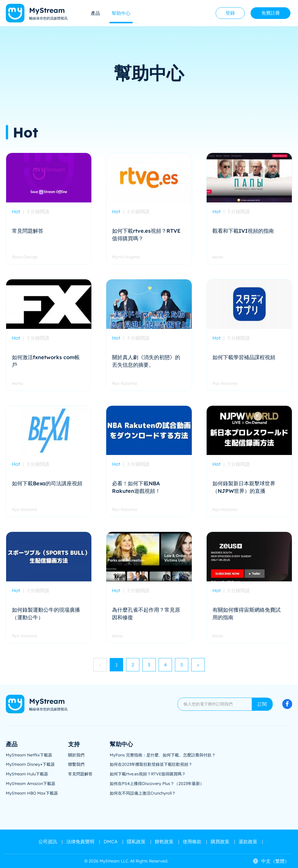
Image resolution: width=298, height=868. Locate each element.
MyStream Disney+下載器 (30, 764)
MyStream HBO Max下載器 (32, 793)
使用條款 (192, 841)
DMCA (111, 841)
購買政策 (220, 841)
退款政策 (248, 841)
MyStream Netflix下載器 (29, 755)
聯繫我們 (76, 764)
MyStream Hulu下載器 (27, 774)
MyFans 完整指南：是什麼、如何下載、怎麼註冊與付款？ (163, 755)
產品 (95, 13)
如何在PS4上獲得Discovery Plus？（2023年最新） (157, 784)
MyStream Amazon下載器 (31, 784)
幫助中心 (121, 13)
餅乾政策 (164, 841)
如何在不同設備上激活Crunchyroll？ (143, 793)
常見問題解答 (80, 774)
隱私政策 (136, 841)
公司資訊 (48, 841)
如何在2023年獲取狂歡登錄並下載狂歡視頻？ (151, 764)
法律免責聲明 (80, 841)
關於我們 (76, 755)
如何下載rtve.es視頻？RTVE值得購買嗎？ (148, 774)
